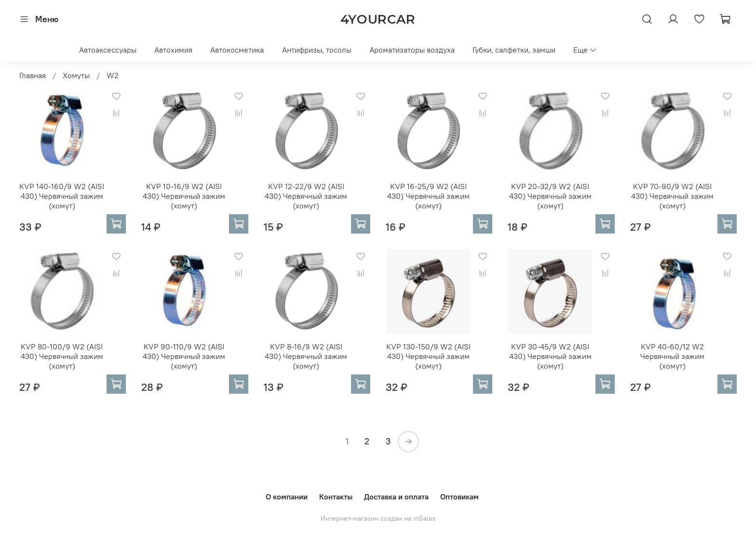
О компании (287, 497)
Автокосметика (237, 50)
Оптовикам (459, 497)
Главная (33, 75)
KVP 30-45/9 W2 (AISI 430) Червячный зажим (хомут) (550, 356)
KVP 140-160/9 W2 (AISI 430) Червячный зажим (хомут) (62, 196)
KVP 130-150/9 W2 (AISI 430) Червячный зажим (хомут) (428, 356)
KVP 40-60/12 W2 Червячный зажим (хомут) (672, 356)
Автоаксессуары (108, 50)
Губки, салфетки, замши (514, 50)
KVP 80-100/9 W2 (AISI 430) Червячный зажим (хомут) (62, 356)
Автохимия (173, 50)
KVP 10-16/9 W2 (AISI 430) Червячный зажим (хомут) (184, 196)
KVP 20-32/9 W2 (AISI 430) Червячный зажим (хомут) (550, 196)
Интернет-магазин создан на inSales (378, 518)
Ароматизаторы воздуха (412, 50)
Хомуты (76, 75)
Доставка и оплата (396, 497)
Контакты (336, 497)
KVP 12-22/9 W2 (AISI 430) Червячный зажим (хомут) (306, 196)
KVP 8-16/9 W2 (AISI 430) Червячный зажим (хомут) (306, 356)
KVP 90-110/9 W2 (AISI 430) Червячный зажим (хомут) (184, 356)
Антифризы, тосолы (317, 50)
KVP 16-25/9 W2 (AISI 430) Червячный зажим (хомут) (428, 196)
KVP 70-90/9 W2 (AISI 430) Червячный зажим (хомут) (672, 196)
